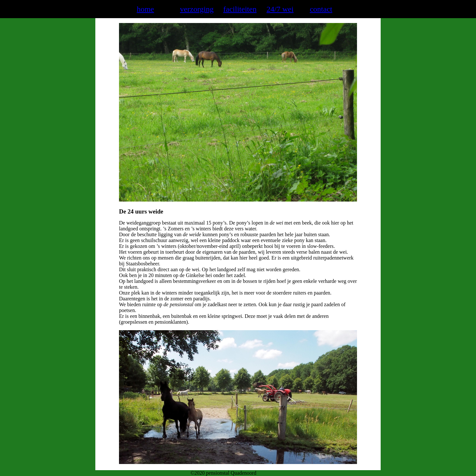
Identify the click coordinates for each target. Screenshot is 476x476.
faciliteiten (240, 9)
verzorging (197, 9)
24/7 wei (280, 9)
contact (321, 9)
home (145, 9)
